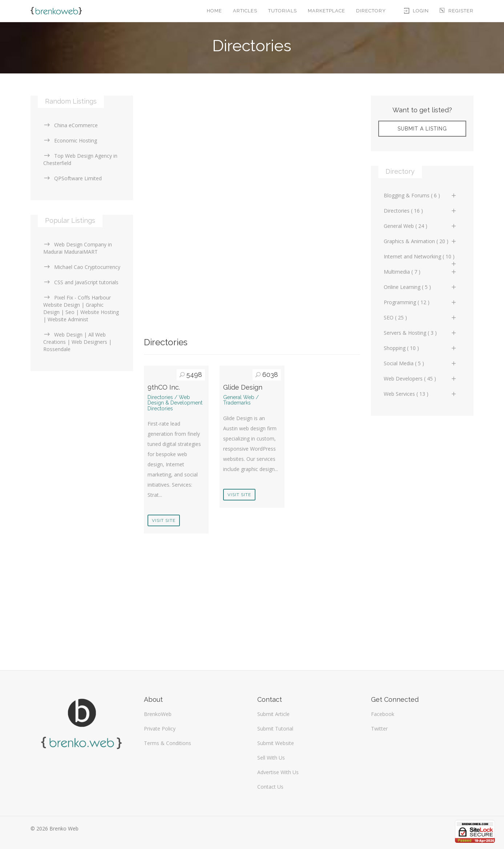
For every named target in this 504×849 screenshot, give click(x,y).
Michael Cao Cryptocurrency (82, 267)
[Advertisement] (252, 146)
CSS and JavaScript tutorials (81, 282)
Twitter (379, 729)
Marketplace (326, 11)
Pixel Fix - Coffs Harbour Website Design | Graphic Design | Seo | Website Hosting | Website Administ (81, 308)
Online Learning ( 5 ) (420, 287)
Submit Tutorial (275, 729)
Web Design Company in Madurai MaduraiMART (78, 248)
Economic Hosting (70, 140)
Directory (371, 11)
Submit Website (276, 743)
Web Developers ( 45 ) (420, 379)
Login (416, 11)
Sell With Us (271, 758)
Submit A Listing (422, 129)
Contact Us (270, 787)
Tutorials (283, 11)
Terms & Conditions (168, 743)
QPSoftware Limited (72, 178)
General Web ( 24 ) (420, 226)
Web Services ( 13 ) (420, 394)
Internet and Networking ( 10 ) (420, 258)
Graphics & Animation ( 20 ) (420, 241)
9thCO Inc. (164, 387)
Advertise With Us (278, 772)
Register (457, 11)
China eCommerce (70, 125)
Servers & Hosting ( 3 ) (420, 333)
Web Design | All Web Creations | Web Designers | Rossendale (77, 342)
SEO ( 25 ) (420, 317)
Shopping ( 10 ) (420, 348)
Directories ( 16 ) (420, 211)
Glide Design (243, 387)
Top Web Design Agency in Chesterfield (80, 159)
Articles (245, 11)
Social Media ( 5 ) (420, 363)
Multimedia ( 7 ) (420, 272)
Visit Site (164, 520)
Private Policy (160, 729)
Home (214, 11)
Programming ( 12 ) (420, 302)
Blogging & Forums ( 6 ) (420, 195)
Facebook (383, 714)
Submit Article (273, 714)
